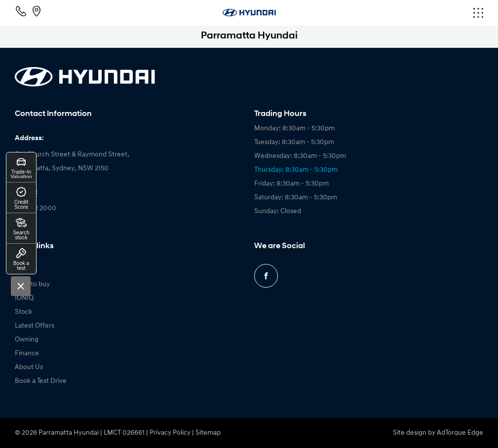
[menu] (405, 13)
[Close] (21, 286)
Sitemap (208, 433)
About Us (29, 367)
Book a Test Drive (41, 381)
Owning (27, 340)
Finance (27, 354)
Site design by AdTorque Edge (438, 433)
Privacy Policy (170, 433)
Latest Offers (35, 326)
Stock (23, 312)
